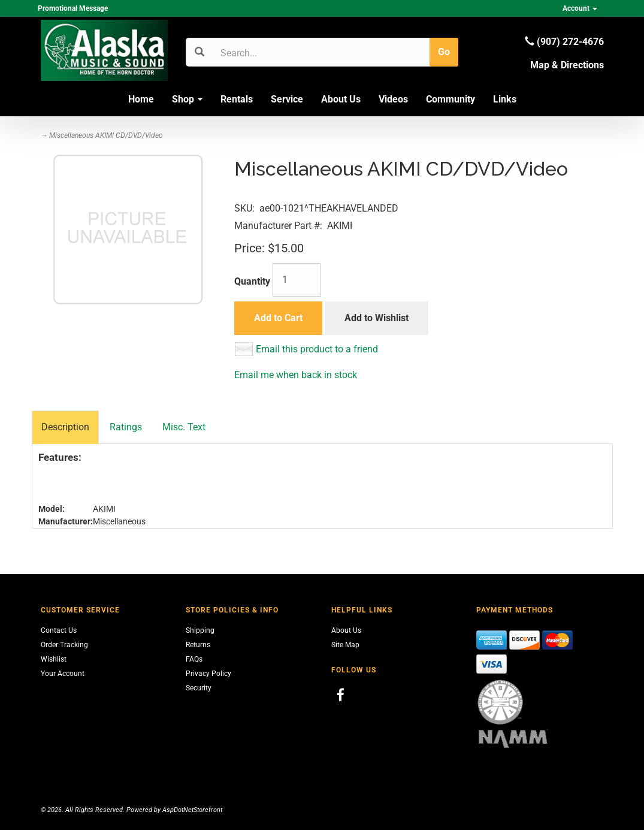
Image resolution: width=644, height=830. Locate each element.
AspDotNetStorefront (192, 810)
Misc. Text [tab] (184, 427)
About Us (341, 99)
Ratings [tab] (126, 427)
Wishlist (54, 659)
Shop (187, 99)
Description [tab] (65, 427)
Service (287, 99)
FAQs (194, 659)
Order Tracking (64, 645)
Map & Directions (567, 65)
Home (141, 99)
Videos (393, 99)
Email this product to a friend (317, 349)
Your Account (63, 674)
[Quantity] (297, 280)
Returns (198, 645)
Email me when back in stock (296, 375)
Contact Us (59, 630)
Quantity (252, 281)
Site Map (345, 645)
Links (505, 99)
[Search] (278, 53)
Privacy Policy (208, 674)
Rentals (237, 99)
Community (451, 99)
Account (580, 8)
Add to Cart (278, 318)
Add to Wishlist (377, 318)
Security (199, 688)
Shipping (200, 630)
